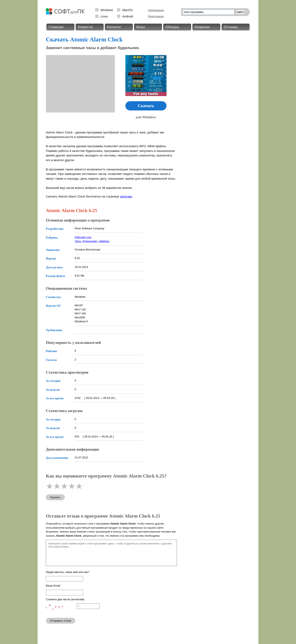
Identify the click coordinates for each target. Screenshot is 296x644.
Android (128, 16)
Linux (104, 16)
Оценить (55, 497)
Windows (107, 10)
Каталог (114, 27)
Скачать (146, 106)
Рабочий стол (83, 237)
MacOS (127, 10)
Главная (56, 27)
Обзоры (172, 27)
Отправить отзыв (61, 621)
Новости (85, 27)
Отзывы (231, 27)
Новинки (202, 27)
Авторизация (156, 10)
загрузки (126, 196)
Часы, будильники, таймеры (92, 241)
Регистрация (156, 16)
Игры (141, 27)
